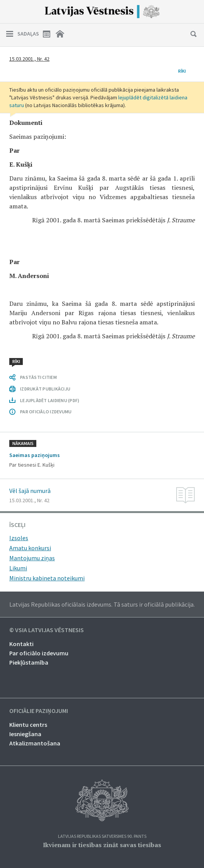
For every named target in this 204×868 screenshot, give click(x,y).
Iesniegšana (25, 734)
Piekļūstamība (29, 662)
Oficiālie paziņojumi (39, 711)
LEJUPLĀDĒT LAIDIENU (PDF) (50, 400)
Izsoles (19, 538)
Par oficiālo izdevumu (39, 653)
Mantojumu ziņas (32, 558)
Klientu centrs (28, 725)
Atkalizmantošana (35, 743)
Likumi (18, 568)
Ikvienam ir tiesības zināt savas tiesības (102, 845)
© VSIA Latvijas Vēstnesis (47, 630)
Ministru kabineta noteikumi (47, 578)
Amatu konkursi (30, 548)
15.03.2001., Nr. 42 (29, 59)
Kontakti (21, 644)
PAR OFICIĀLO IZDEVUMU (46, 412)
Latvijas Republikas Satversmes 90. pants (102, 836)
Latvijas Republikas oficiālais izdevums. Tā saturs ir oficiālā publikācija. (102, 604)
